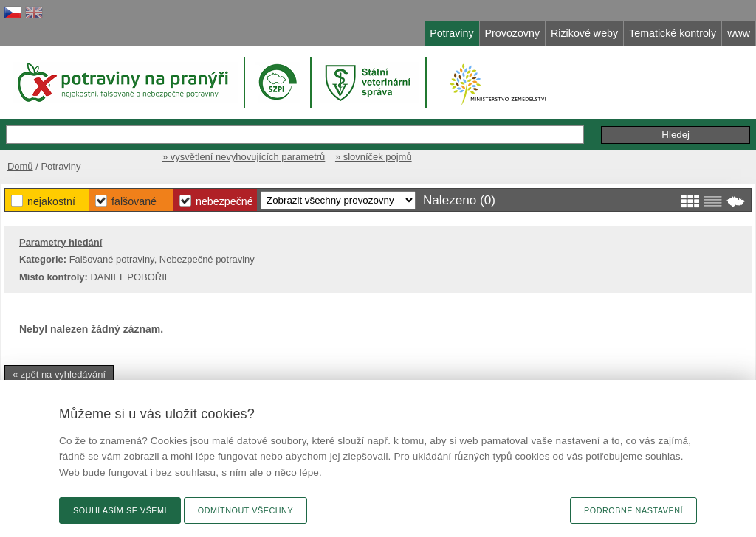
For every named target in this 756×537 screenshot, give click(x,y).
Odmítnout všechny (245, 510)
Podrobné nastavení (633, 510)
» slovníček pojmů (374, 157)
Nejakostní (51, 201)
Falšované (134, 201)
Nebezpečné (224, 201)
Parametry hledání (61, 242)
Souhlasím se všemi (120, 510)
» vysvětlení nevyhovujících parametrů (244, 157)
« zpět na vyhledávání (59, 374)
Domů (20, 166)
